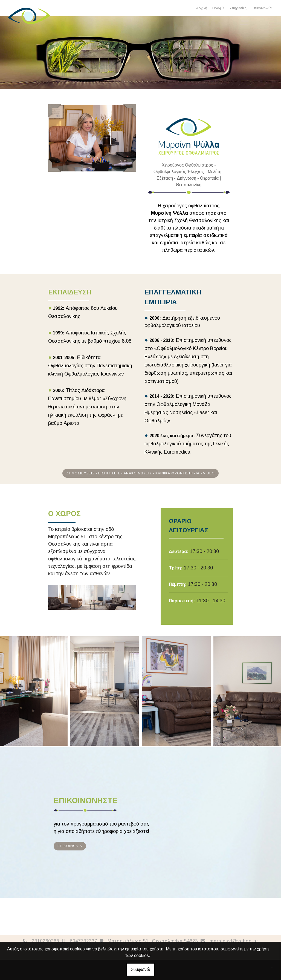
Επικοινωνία (262, 8)
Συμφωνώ (140, 969)
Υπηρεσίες (238, 8)
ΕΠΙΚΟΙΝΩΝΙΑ (70, 846)
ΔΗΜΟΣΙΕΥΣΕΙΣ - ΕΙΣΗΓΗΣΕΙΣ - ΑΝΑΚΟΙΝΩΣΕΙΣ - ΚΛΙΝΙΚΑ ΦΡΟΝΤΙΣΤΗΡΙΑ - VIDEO (140, 473)
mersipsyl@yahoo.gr (234, 941)
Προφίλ (218, 8)
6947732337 (83, 941)
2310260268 (45, 941)
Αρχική (202, 8)
